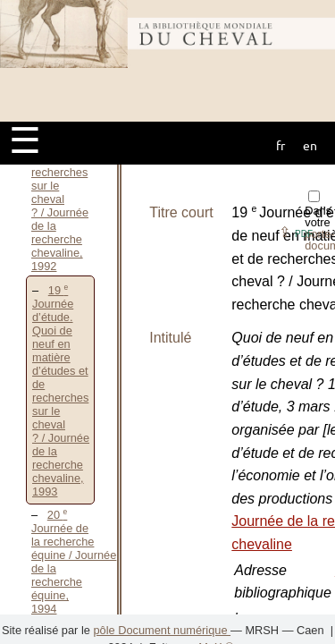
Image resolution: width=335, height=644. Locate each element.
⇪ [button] (296, 232)
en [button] (310, 145)
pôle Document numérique (162, 630)
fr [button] (281, 145)
